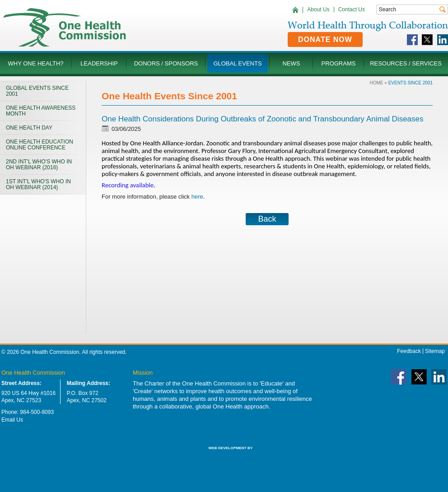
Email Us (12, 420)
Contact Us (352, 9)
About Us (318, 9)
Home (377, 83)
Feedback (409, 351)
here (197, 197)
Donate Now (325, 39)
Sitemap (435, 351)
